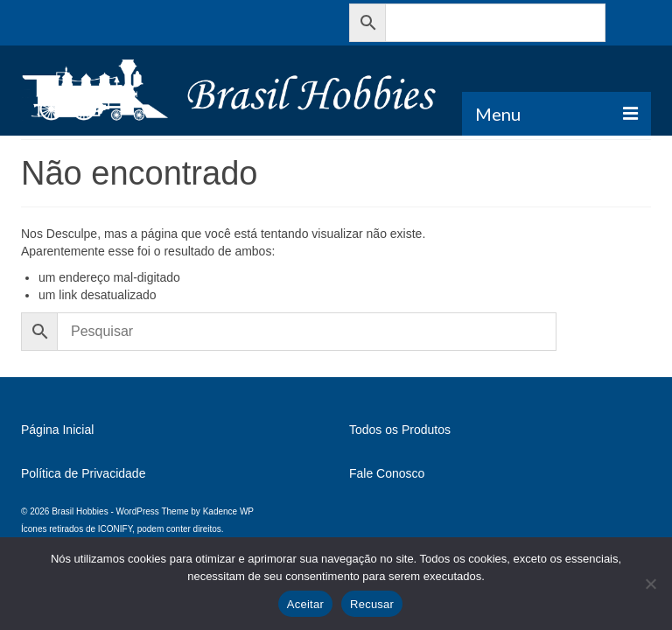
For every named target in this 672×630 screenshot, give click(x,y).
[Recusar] (650, 584)
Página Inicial (57, 430)
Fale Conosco (387, 473)
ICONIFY (115, 529)
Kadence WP (228, 511)
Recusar (372, 604)
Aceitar (305, 604)
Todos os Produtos (400, 430)
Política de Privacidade (83, 473)
